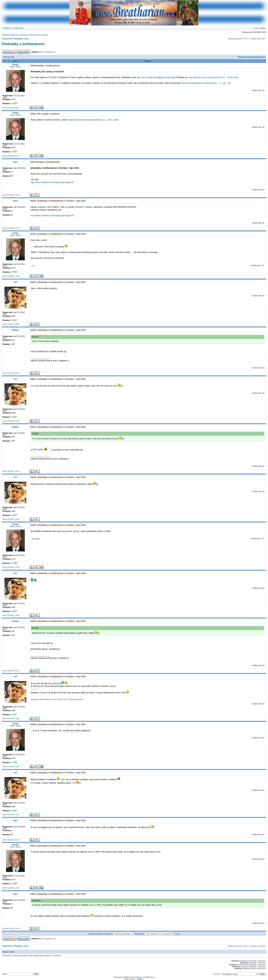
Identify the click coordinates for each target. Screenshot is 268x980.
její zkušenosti (168, 77)
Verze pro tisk (9, 57)
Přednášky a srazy (21, 39)
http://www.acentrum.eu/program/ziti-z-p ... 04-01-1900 (93, 120)
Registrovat (18, 28)
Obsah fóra (7, 39)
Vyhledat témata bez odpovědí (14, 35)
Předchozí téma (244, 57)
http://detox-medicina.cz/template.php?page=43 (52, 216)
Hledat (263, 28)
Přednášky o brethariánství (23, 44)
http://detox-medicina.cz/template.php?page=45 (52, 182)
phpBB (125, 977)
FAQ (256, 28)
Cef (46, 699)
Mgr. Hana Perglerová (147, 77)
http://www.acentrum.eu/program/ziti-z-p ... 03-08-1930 (213, 77)
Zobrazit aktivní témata (38, 35)
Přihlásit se (7, 28)
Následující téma (259, 57)
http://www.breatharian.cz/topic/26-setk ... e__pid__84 (206, 83)
